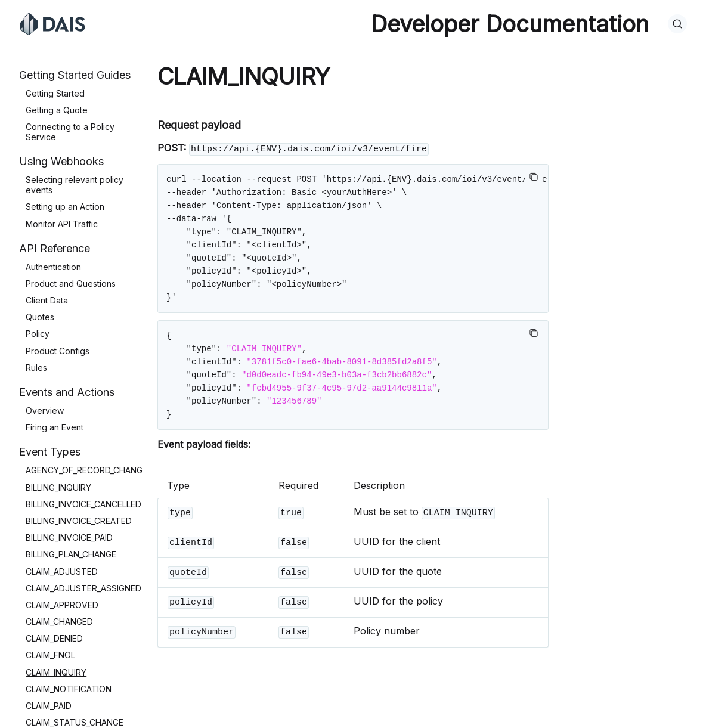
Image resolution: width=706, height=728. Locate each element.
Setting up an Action (65, 207)
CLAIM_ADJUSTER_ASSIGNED (83, 588)
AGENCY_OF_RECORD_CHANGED (89, 470)
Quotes (40, 317)
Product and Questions (71, 284)
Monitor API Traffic (62, 224)
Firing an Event (55, 427)
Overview (45, 411)
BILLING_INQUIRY (58, 487)
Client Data (47, 300)
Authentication (53, 267)
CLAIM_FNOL (50, 655)
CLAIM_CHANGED (59, 622)
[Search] (677, 24)
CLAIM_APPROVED (62, 605)
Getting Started (55, 93)
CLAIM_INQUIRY (56, 672)
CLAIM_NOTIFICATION (69, 689)
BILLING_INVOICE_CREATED (79, 521)
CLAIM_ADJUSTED (62, 571)
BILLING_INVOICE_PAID (69, 538)
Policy (38, 334)
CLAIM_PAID (49, 706)
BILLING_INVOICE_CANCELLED (83, 504)
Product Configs (58, 351)
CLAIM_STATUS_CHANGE (75, 722)
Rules (36, 368)
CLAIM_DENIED (54, 638)
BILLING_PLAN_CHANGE (71, 554)
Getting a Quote (57, 110)
